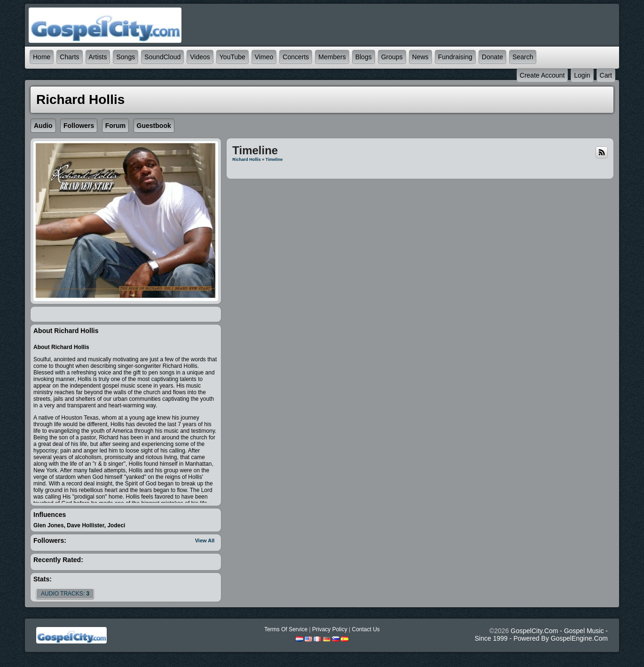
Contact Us (365, 629)
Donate (492, 57)
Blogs (364, 57)
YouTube (232, 57)
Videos (200, 57)
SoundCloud (162, 57)
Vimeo (264, 57)
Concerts (296, 57)
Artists (98, 57)
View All (205, 540)
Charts (69, 57)
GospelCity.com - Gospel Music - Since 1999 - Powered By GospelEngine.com (541, 635)
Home (42, 57)
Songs (126, 57)
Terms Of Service (286, 629)
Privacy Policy (330, 629)
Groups (392, 57)
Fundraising (455, 57)
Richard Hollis (247, 159)
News (420, 57)
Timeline (274, 159)
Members (332, 57)
